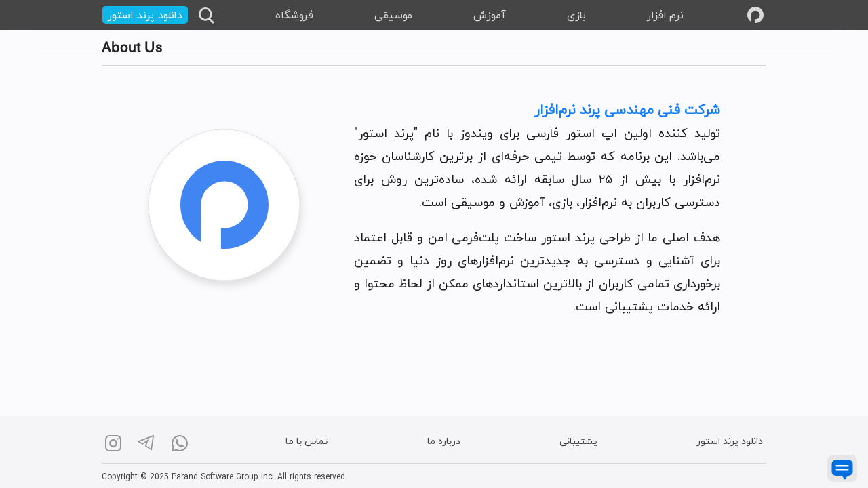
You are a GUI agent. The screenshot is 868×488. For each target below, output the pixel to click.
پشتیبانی (578, 442)
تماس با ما (307, 442)
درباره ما (444, 442)
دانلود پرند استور (730, 442)
